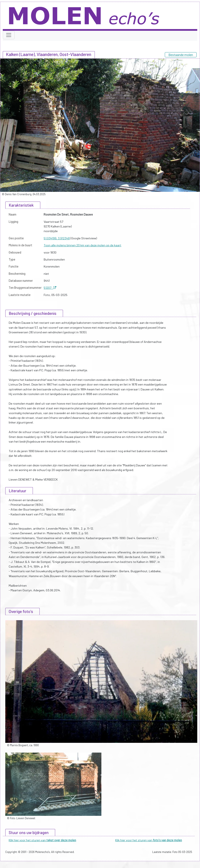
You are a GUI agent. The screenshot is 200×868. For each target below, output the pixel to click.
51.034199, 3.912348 (57, 238)
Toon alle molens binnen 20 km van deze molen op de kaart (83, 245)
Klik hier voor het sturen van (42, 840)
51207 (50, 288)
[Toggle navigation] (9, 35)
